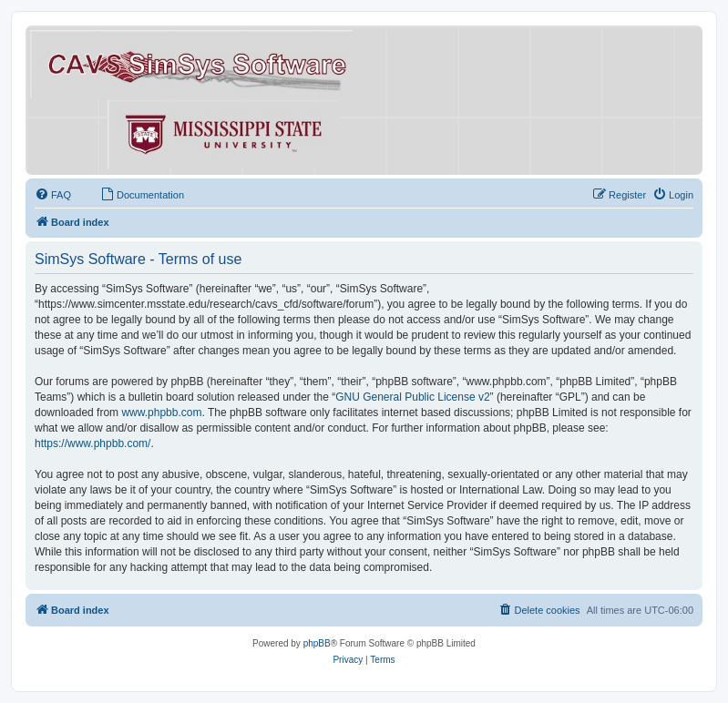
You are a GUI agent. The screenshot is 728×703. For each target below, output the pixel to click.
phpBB (317, 643)
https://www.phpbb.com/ (92, 443)
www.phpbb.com (161, 413)
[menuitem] (53, 195)
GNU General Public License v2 (412, 397)
